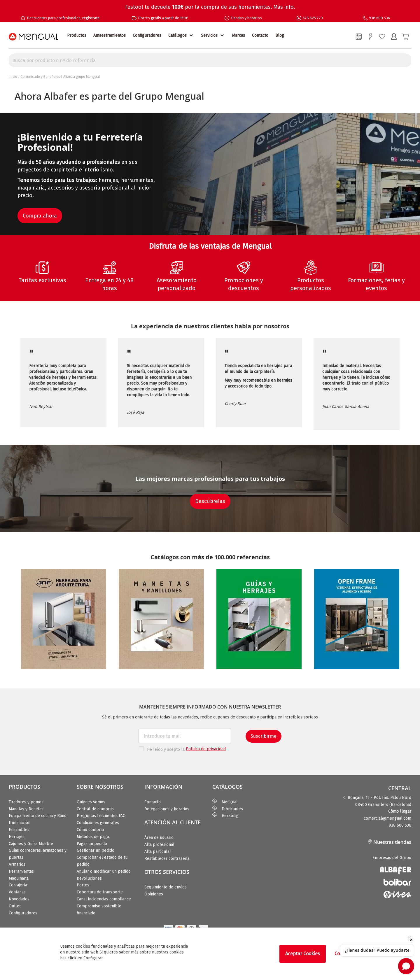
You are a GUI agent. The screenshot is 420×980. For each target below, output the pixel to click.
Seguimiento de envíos (166, 887)
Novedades (19, 899)
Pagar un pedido (92, 844)
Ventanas (17, 892)
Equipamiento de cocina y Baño (38, 816)
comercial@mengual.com (387, 818)
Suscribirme (264, 736)
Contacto (260, 35)
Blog (280, 35)
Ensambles (19, 830)
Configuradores (147, 35)
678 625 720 (313, 18)
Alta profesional (159, 845)
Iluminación (20, 823)
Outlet (15, 906)
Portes (83, 885)
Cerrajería (18, 885)
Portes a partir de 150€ (163, 18)
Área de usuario (159, 838)
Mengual (225, 802)
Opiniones (154, 894)
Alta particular (158, 852)
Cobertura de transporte (100, 892)
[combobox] (210, 60)
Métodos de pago (93, 837)
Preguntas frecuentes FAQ (101, 816)
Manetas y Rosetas (26, 809)
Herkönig (225, 816)
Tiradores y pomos (26, 802)
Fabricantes (228, 809)
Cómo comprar (91, 830)
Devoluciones (89, 878)
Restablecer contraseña (167, 859)
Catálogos (177, 35)
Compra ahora (40, 216)
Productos (77, 35)
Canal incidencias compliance (104, 899)
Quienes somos (91, 802)
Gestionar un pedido (96, 850)
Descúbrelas (210, 501)
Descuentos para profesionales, (63, 18)
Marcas (238, 35)
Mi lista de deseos (382, 37)
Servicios (209, 35)
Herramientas (21, 871)
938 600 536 (379, 18)
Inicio (13, 77)
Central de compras (95, 809)
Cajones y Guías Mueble (31, 844)
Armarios (17, 864)
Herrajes (17, 837)
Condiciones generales (98, 823)
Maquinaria (19, 878)
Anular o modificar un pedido (104, 871)
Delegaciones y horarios (167, 809)
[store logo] (34, 37)
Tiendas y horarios (246, 18)
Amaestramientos (110, 35)
